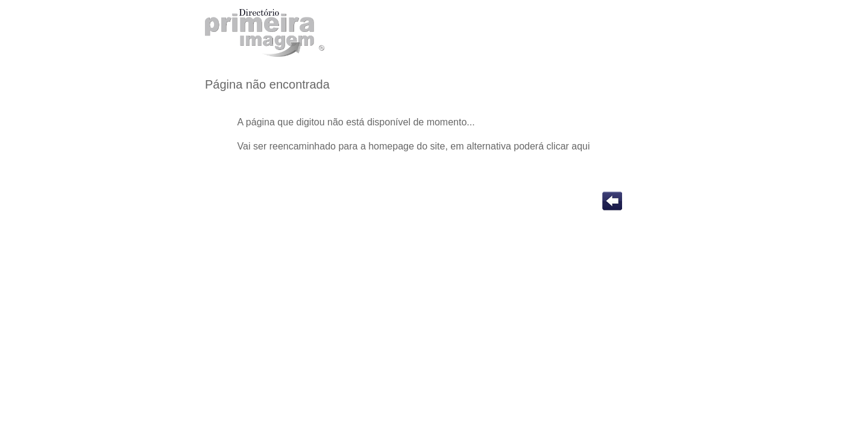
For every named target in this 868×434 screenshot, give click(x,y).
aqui (580, 146)
